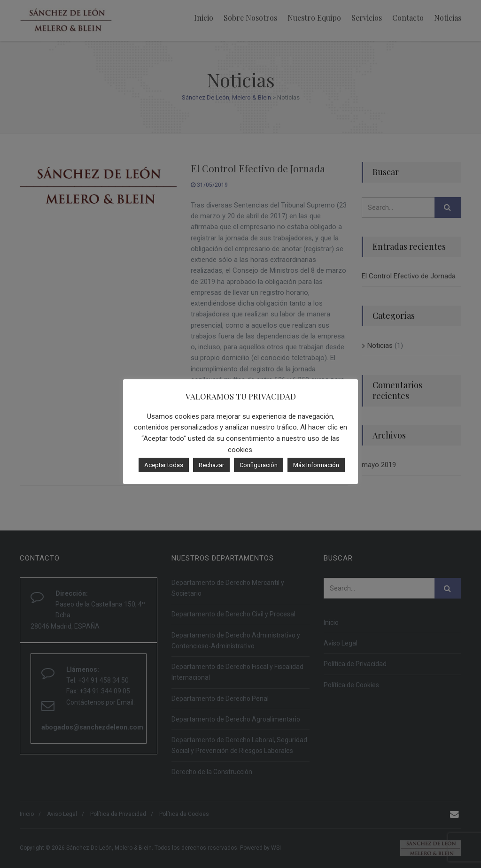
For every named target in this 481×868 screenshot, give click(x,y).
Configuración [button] (259, 465)
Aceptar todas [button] (164, 465)
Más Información (316, 465)
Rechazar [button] (211, 465)
